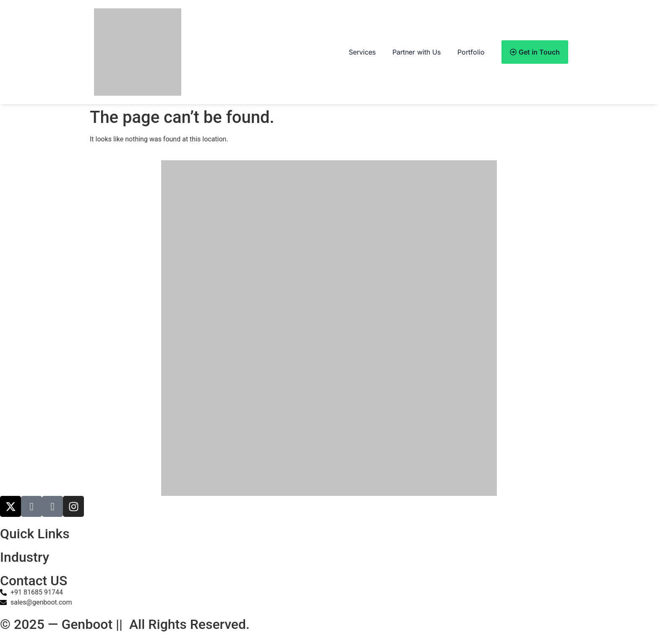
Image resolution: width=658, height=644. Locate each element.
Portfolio (471, 52)
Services (362, 52)
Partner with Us (416, 52)
